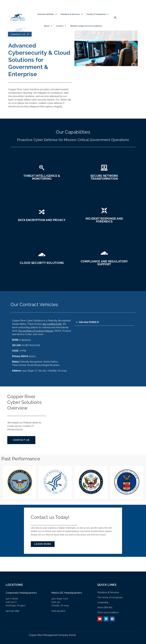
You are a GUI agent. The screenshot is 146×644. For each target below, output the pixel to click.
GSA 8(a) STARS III (89, 322)
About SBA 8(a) (105, 607)
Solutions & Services (72, 14)
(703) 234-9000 (58, 611)
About (48, 26)
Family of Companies (98, 14)
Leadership (103, 602)
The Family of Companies (110, 597)
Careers (61, 26)
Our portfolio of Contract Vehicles (36, 331)
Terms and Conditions (108, 612)
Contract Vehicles (47, 14)
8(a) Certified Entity (52, 324)
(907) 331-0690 (13, 611)
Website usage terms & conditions (86, 26)
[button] (104, 322)
